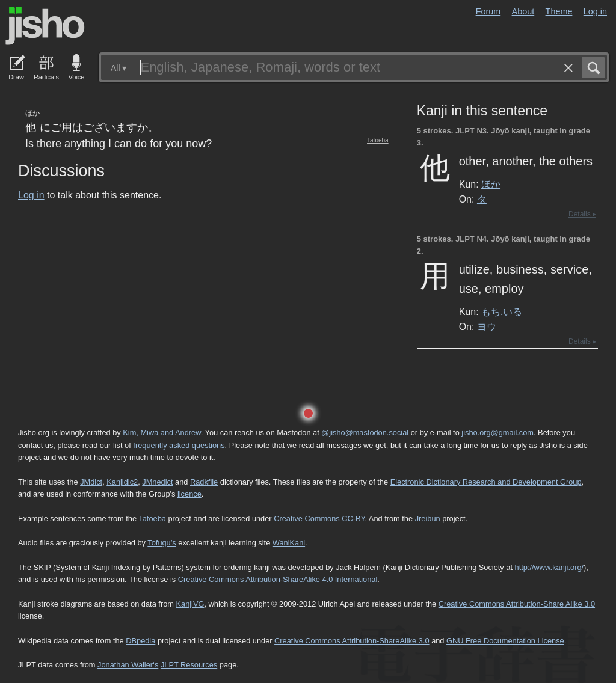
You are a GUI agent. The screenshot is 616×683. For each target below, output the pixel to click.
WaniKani (289, 543)
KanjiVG (190, 604)
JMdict (91, 482)
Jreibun (428, 519)
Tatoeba (378, 140)
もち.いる (502, 311)
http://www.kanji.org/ (550, 567)
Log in (595, 11)
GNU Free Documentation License (505, 641)
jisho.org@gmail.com (497, 433)
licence (189, 494)
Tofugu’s (162, 543)
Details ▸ (582, 214)
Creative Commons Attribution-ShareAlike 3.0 (352, 641)
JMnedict (157, 482)
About (523, 11)
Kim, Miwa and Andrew (162, 433)
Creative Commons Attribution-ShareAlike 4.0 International (278, 579)
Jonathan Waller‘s (128, 665)
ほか (491, 184)
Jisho (45, 26)
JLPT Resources (189, 665)
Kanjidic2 (122, 482)
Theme (559, 11)
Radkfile (204, 482)
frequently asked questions (179, 445)
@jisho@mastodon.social (365, 433)
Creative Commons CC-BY (319, 519)
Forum (488, 11)
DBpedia (140, 641)
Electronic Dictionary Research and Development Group (486, 482)
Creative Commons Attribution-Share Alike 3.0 (517, 604)
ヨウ (487, 326)
